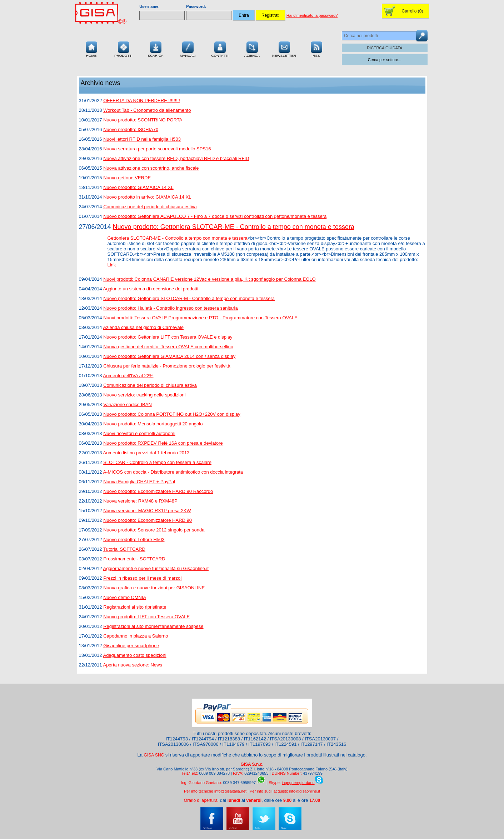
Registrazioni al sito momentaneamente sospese (153, 626)
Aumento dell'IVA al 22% (128, 376)
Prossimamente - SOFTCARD (134, 559)
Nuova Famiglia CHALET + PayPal (139, 482)
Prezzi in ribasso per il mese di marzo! (143, 578)
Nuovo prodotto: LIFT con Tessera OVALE (146, 617)
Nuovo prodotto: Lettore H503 (134, 540)
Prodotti (123, 49)
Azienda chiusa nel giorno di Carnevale (143, 327)
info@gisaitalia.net (230, 791)
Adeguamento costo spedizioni (134, 655)
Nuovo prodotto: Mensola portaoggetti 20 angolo (153, 424)
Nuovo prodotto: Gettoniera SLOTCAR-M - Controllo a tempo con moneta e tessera (189, 298)
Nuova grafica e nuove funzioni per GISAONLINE (154, 588)
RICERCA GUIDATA (385, 48)
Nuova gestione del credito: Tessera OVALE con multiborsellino (168, 347)
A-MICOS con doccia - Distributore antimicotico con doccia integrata (173, 472)
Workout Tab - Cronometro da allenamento (147, 110)
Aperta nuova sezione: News (132, 665)
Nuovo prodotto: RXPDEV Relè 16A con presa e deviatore (163, 443)
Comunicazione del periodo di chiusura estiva (150, 207)
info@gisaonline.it (305, 791)
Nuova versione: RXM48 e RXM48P (140, 501)
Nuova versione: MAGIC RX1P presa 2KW (147, 511)
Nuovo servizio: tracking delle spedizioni (144, 395)
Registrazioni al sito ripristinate (135, 607)
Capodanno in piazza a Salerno (136, 636)
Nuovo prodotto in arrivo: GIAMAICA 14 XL (147, 197)
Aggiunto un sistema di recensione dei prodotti (151, 289)
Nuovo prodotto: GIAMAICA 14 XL (138, 187)
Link (112, 265)
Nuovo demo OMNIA (125, 597)
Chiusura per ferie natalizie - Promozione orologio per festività (167, 366)
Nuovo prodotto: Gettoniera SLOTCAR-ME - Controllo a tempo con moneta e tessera (234, 227)
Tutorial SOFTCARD (124, 549)
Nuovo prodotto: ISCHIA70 (131, 129)
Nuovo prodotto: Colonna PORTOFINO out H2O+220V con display (172, 414)
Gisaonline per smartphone (131, 646)
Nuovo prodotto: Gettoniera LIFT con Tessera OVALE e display (168, 337)
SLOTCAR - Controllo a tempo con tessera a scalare (157, 462)
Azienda (252, 49)
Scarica (156, 49)
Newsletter (284, 49)
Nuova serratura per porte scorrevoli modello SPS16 (157, 149)
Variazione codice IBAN (128, 404)
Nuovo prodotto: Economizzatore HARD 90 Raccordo (158, 491)
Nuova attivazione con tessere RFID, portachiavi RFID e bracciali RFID (176, 158)
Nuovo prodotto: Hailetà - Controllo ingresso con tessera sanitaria (170, 308)
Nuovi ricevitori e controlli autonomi (139, 433)
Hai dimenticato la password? (312, 15)
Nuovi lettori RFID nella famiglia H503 (142, 139)
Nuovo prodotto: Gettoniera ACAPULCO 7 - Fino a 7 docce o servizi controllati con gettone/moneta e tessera (215, 216)
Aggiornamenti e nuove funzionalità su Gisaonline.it (156, 568)
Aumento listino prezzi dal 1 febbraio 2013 (146, 453)
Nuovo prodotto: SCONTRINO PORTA (143, 120)
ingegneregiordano (298, 783)
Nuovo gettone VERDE (127, 178)
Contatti (220, 49)
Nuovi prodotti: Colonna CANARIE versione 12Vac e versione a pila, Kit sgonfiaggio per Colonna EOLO (209, 279)
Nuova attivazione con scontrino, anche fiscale (151, 168)
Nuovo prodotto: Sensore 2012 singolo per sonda (154, 530)
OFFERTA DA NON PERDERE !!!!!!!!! (142, 101)
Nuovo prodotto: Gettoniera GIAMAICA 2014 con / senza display (169, 356)
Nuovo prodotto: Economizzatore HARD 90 (148, 520)
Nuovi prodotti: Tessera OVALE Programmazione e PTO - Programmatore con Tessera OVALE (200, 318)
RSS (316, 49)
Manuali (188, 49)
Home (91, 49)
